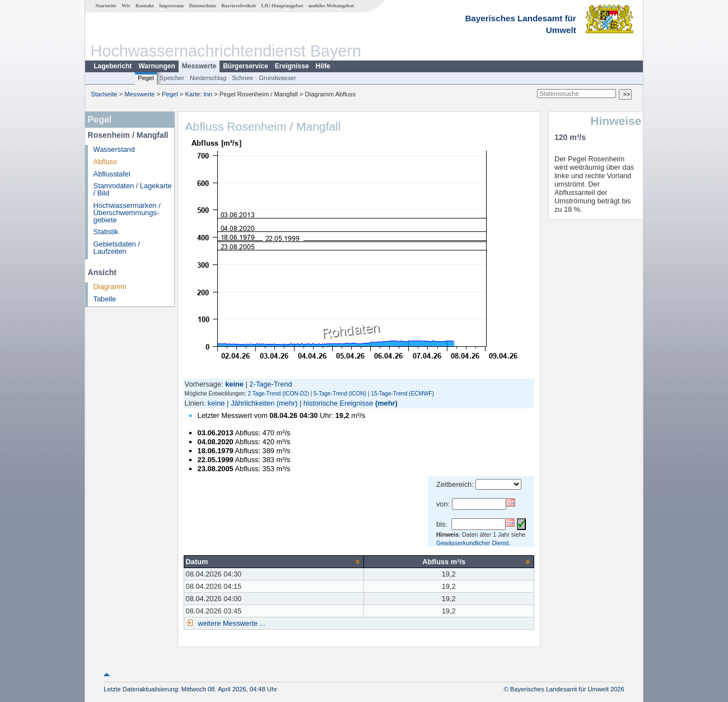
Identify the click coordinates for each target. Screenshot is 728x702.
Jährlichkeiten (253, 403)
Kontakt (145, 6)
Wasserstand (114, 149)
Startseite (106, 6)
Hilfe (323, 66)
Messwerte (199, 66)
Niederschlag (208, 78)
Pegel (146, 78)
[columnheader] (274, 561)
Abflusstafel (112, 174)
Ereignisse (292, 66)
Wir (126, 6)
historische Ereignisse (338, 403)
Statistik (106, 232)
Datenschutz (202, 6)
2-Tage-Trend (270, 384)
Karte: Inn (199, 94)
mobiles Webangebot (331, 6)
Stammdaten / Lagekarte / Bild (133, 189)
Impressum (171, 6)
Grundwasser (277, 78)
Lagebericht (113, 66)
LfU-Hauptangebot (282, 6)
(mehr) (287, 403)
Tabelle (105, 299)
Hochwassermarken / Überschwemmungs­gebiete (127, 213)
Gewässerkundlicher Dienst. (473, 543)
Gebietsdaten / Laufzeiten (117, 248)
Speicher (172, 78)
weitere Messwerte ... (231, 623)
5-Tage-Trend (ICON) (340, 394)
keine (216, 403)
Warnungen (157, 66)
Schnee (242, 78)
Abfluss (105, 162)
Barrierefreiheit (239, 6)
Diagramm (110, 287)
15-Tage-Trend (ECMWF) (402, 394)
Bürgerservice (246, 66)
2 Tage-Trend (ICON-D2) (278, 394)
